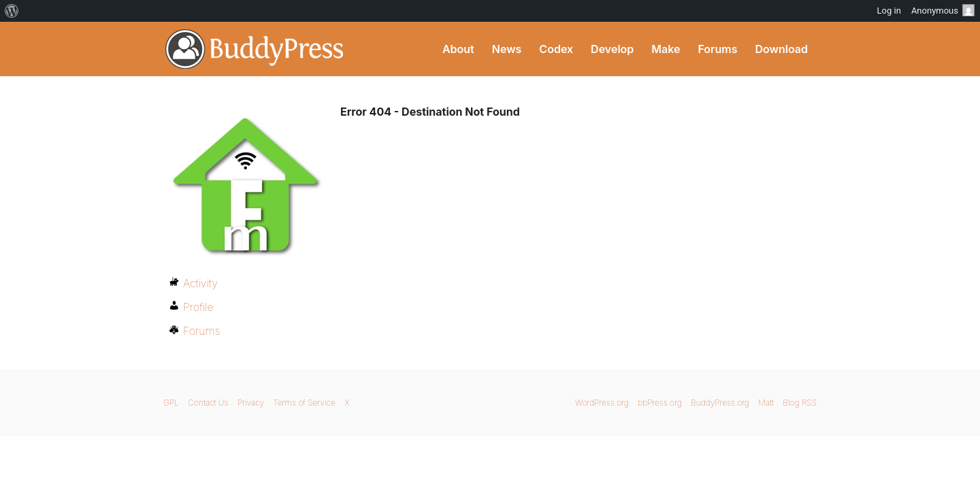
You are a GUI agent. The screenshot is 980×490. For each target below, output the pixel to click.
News (507, 49)
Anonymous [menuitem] (943, 10)
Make (666, 49)
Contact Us (208, 403)
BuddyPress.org (255, 49)
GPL (171, 403)
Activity (200, 283)
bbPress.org (660, 403)
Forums (717, 49)
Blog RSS (800, 403)
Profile (198, 307)
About (458, 49)
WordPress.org (602, 403)
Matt (766, 403)
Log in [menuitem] (889, 11)
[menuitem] (12, 11)
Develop (612, 49)
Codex (556, 49)
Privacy (251, 403)
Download (781, 49)
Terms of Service (304, 403)
